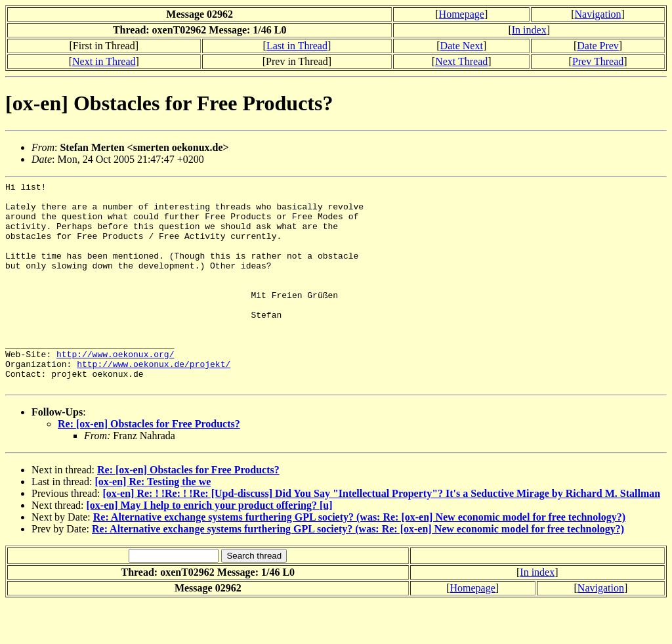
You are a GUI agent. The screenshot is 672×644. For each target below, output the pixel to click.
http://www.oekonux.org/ (115, 389)
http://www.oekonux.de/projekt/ (154, 401)
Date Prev (598, 46)
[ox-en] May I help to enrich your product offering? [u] (210, 547)
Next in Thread (104, 61)
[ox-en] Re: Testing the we (153, 523)
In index (529, 30)
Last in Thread (297, 46)
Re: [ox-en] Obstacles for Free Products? (149, 465)
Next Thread (461, 61)
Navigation (598, 14)
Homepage (462, 14)
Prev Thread (598, 61)
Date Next (462, 46)
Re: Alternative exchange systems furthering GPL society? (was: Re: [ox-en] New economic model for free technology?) (359, 558)
